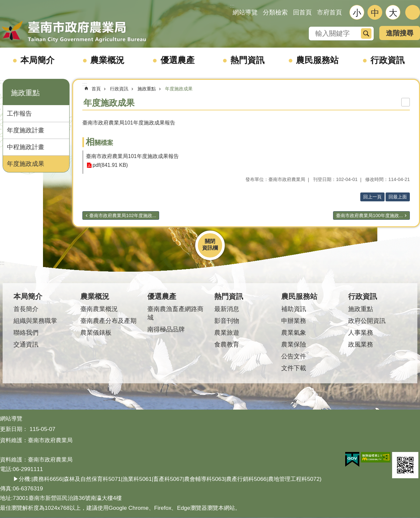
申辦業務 (294, 321)
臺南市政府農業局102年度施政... (123, 215)
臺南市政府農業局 (74, 32)
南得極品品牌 (166, 329)
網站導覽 (245, 12)
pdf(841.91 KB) (110, 165)
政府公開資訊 (367, 321)
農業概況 (107, 60)
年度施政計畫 (26, 130)
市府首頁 (329, 12)
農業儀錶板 (96, 333)
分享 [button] (413, 12)
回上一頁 (372, 197)
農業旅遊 (227, 333)
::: (2, 82)
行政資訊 (388, 60)
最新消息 (227, 309)
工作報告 (19, 113)
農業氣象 (294, 333)
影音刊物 (227, 321)
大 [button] (393, 13)
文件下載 (294, 368)
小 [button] (357, 13)
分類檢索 (275, 12)
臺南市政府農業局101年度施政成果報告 (132, 156)
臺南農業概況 (99, 309)
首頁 (96, 89)
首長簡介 (26, 309)
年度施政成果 (26, 164)
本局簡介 (37, 60)
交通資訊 (26, 344)
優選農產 (178, 60)
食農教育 (227, 344)
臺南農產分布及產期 (108, 321)
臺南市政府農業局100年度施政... (369, 215)
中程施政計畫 (26, 147)
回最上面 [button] (398, 197)
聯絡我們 (26, 333)
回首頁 (302, 12)
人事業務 (361, 333)
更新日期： (14, 429)
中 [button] (375, 13)
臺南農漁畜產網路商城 (175, 313)
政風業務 (361, 344)
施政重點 (25, 93)
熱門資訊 (247, 60)
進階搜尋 (400, 33)
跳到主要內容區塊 (3, 3)
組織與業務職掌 (35, 321)
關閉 (210, 241)
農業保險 (294, 344)
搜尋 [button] (366, 34)
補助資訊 (294, 309)
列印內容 (406, 102)
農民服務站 (317, 60)
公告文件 (294, 356)
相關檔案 (99, 143)
